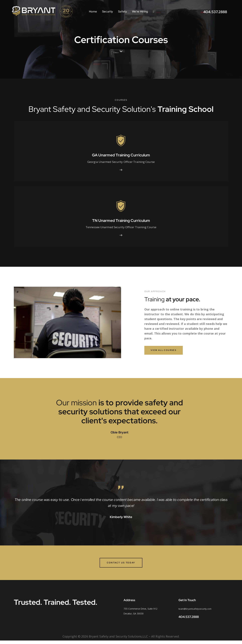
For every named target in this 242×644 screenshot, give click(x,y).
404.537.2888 (189, 620)
